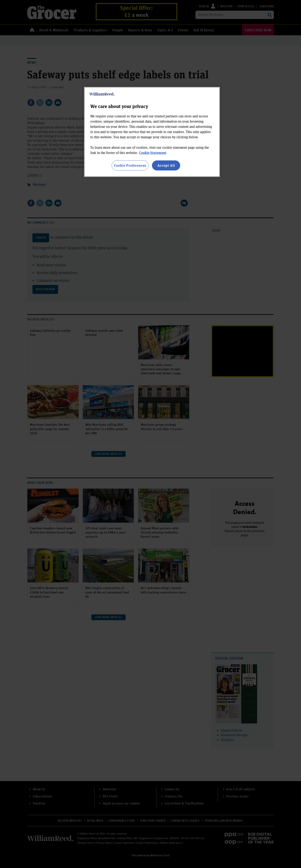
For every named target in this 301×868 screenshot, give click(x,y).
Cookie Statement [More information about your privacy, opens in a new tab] (153, 153)
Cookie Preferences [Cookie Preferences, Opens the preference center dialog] (130, 165)
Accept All (166, 165)
